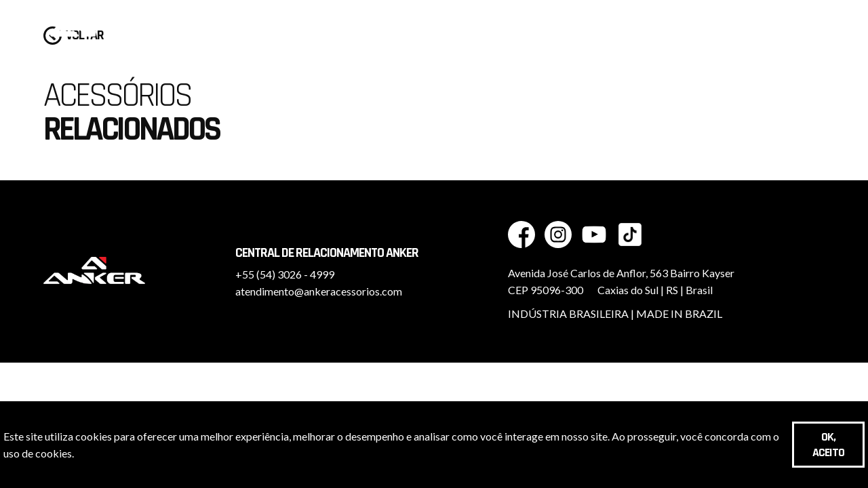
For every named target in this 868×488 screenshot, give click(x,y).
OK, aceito (828, 445)
